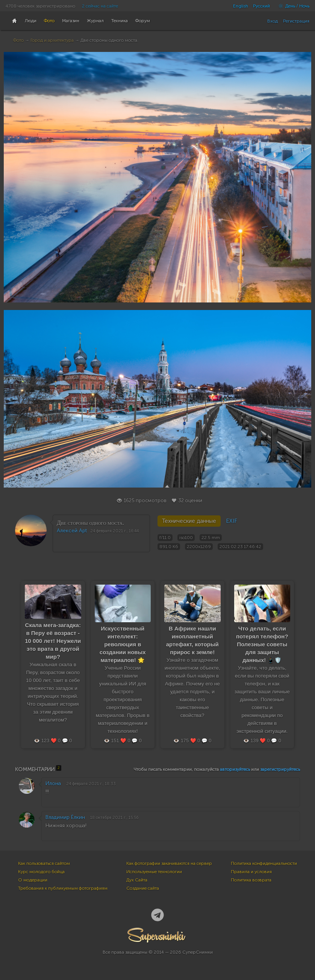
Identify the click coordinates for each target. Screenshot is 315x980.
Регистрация (296, 21)
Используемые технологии (154, 872)
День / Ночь (292, 6)
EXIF (232, 521)
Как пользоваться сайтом (44, 863)
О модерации (33, 880)
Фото (18, 40)
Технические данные (189, 521)
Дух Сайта (137, 880)
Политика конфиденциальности (264, 863)
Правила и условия (251, 872)
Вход (273, 21)
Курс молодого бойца (41, 872)
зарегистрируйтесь (280, 769)
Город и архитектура (52, 40)
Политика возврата (251, 880)
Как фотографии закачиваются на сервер (169, 863)
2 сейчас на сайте (100, 6)
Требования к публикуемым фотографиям (63, 888)
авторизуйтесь (235, 769)
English (241, 6)
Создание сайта (143, 888)
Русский (261, 6)
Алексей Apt (72, 531)
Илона (53, 783)
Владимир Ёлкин (65, 817)
